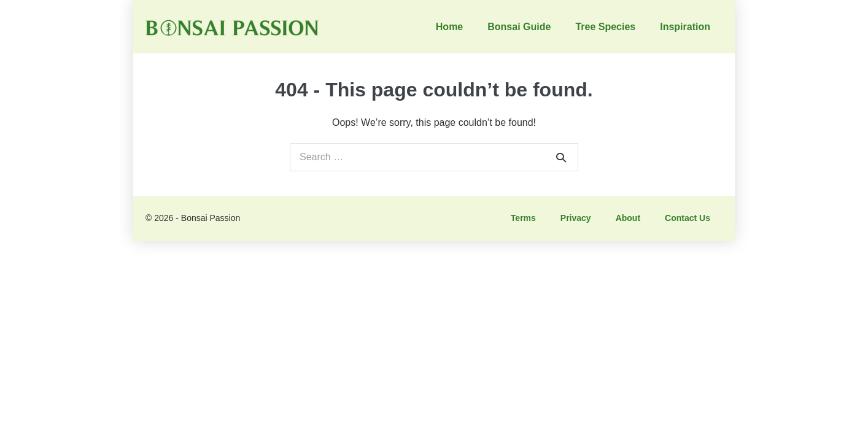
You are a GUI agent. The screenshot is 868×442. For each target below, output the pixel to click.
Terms (523, 218)
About (628, 218)
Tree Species (605, 27)
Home (449, 27)
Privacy (576, 218)
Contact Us (688, 218)
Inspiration (685, 27)
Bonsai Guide (519, 27)
